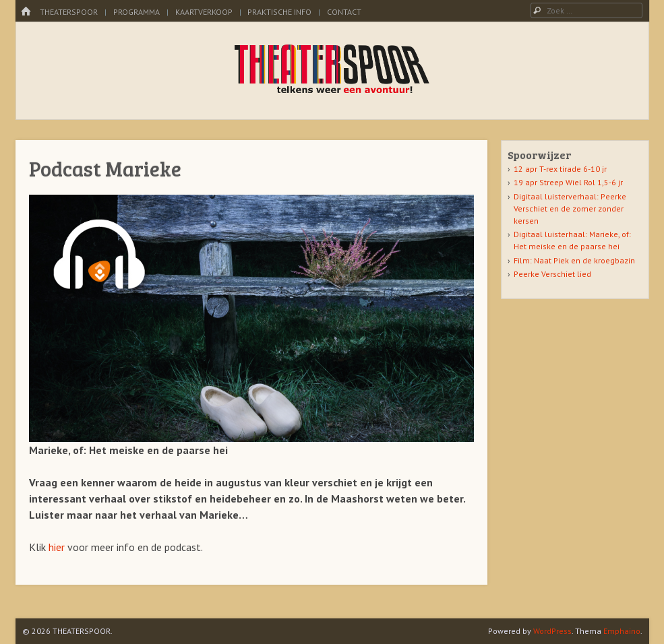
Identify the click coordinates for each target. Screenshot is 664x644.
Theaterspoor (69, 12)
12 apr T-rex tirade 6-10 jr (560, 169)
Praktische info (279, 12)
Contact (344, 12)
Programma (137, 12)
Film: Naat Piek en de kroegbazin (574, 260)
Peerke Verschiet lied (552, 274)
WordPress (552, 631)
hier (58, 547)
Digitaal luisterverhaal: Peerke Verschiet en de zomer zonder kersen (570, 208)
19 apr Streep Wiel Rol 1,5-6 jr (568, 182)
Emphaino (622, 631)
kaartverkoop (204, 12)
